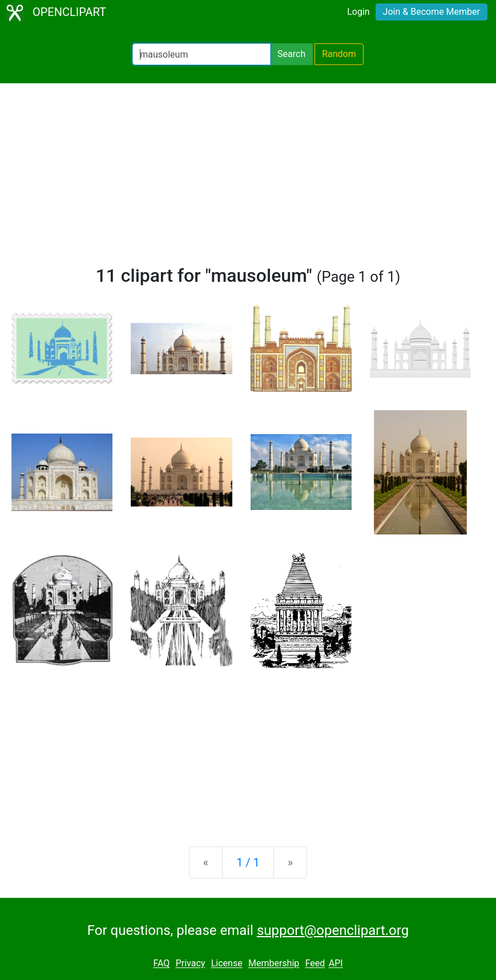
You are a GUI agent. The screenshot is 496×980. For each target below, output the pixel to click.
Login (358, 12)
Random (339, 54)
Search (291, 54)
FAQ (161, 964)
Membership (274, 964)
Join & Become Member (432, 12)
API (336, 964)
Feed (315, 964)
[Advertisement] (248, 179)
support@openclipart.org (333, 930)
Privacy (191, 964)
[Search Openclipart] (201, 54)
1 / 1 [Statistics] (248, 862)
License (227, 964)
